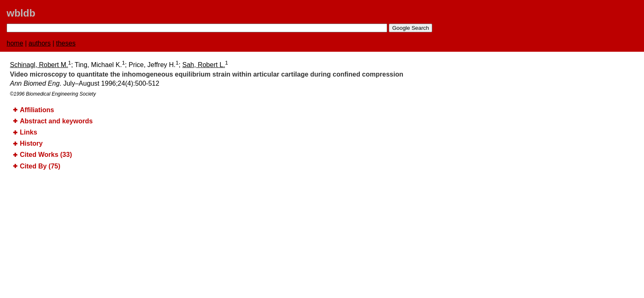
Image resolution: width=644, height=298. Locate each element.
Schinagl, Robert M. (39, 65)
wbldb (21, 13)
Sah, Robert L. (204, 65)
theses (66, 43)
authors (40, 43)
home (15, 43)
